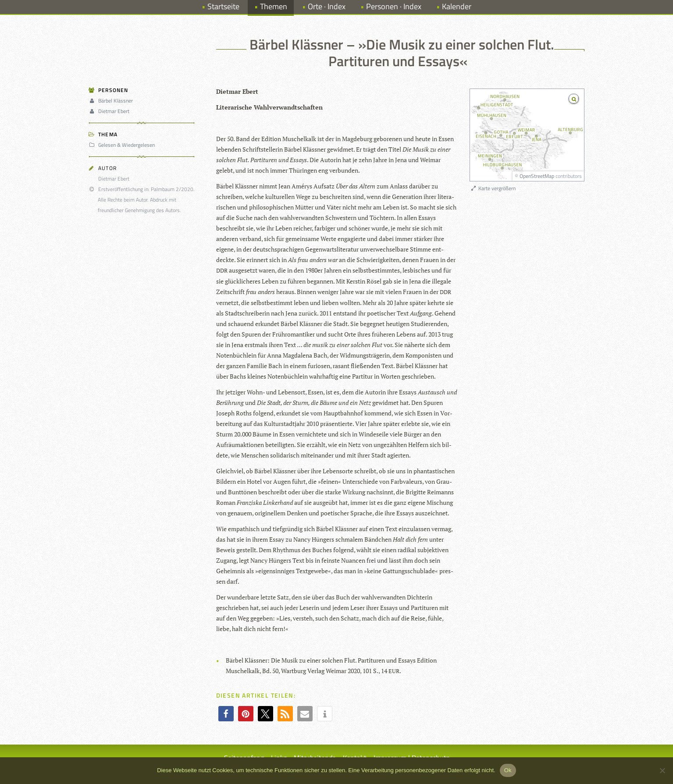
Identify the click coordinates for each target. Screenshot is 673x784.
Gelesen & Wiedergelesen (123, 145)
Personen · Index (394, 6)
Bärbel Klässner (112, 101)
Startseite (223, 6)
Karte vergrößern (493, 188)
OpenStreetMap (537, 176)
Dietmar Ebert (110, 111)
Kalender (457, 6)
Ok (508, 770)
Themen (274, 6)
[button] (226, 714)
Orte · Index (327, 6)
